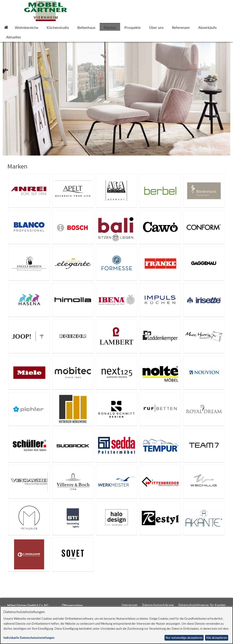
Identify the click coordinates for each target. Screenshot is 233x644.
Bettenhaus (86, 27)
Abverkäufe (207, 27)
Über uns (156, 27)
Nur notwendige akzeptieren (184, 638)
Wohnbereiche (27, 27)
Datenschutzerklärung (158, 605)
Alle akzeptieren (217, 638)
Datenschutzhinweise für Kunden (202, 605)
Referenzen (181, 27)
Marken (110, 27)
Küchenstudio (58, 27)
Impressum (130, 605)
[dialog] (116, 625)
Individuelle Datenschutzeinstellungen (29, 638)
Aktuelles (14, 37)
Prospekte (133, 27)
